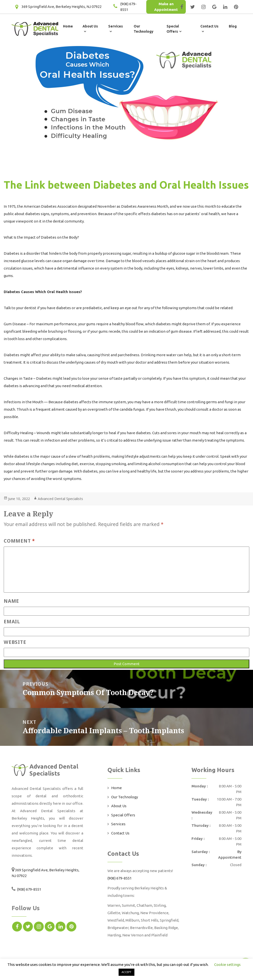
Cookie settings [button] (227, 965)
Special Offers (123, 815)
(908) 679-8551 (29, 889)
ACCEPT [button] (126, 972)
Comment (19, 541)
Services (118, 824)
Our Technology (125, 797)
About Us (119, 806)
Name (11, 601)
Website (15, 642)
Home (68, 26)
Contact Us (120, 833)
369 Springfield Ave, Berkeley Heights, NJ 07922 (62, 7)
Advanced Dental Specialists (60, 499)
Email (12, 621)
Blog (233, 26)
